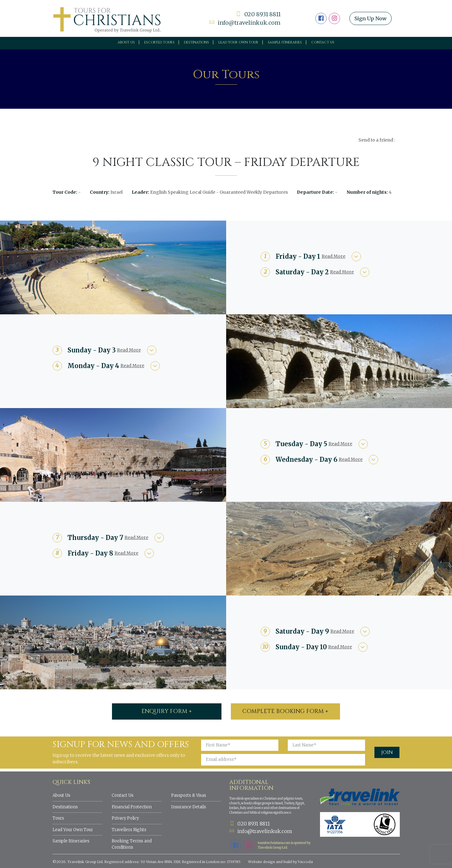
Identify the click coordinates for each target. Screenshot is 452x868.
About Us (126, 42)
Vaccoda (305, 862)
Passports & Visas (189, 795)
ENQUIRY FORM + (167, 711)
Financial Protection (132, 807)
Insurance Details (189, 807)
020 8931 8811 (258, 14)
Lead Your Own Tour (73, 830)
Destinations (196, 42)
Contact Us (323, 42)
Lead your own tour (238, 42)
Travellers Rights (129, 830)
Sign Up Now (371, 18)
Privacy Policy (125, 818)
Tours (58, 818)
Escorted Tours (159, 42)
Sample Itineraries (285, 42)
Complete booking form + (285, 711)
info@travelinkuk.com (245, 23)
